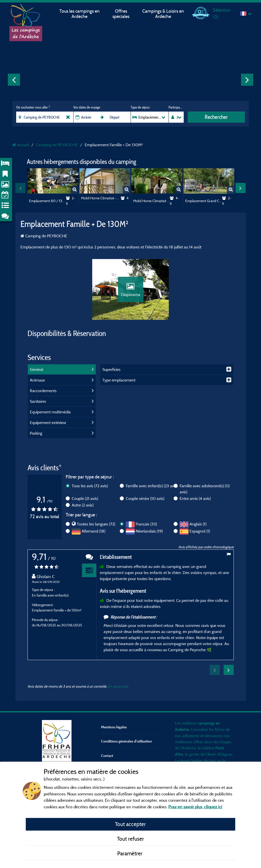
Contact (107, 756)
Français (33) (146, 524)
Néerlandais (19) (149, 531)
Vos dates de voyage (87, 107)
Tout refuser (130, 839)
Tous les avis (90, 486)
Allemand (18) (93, 531)
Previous (14, 80)
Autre (83, 505)
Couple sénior (145, 498)
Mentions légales (114, 727)
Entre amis (195, 498)
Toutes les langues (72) (96, 524)
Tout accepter (130, 824)
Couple (85, 498)
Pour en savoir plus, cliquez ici (195, 807)
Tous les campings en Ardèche (79, 14)
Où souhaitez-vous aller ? (33, 107)
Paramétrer (130, 853)
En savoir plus (118, 686)
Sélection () (222, 13)
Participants (176, 107)
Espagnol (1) (200, 531)
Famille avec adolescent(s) (205, 489)
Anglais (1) (198, 524)
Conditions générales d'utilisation (126, 741)
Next (247, 80)
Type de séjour (140, 107)
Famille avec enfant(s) (152, 486)
